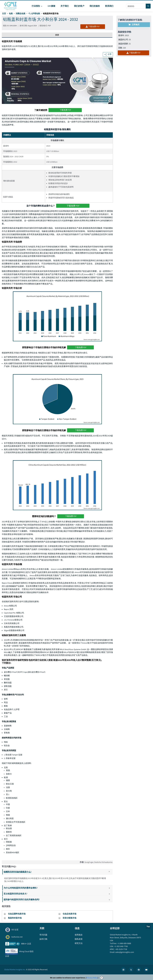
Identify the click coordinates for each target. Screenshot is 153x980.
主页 (4, 14)
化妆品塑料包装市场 (17, 914)
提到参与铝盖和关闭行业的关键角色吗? (58, 899)
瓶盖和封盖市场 (15, 918)
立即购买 (134, 25)
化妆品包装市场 (70, 914)
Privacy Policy (92, 978)
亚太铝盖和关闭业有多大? (58, 894)
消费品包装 (21, 14)
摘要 (57, 35)
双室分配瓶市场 (70, 918)
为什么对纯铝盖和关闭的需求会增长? (58, 888)
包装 (11, 14)
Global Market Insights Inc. (15, 969)
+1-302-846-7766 (121, 946)
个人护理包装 (34, 14)
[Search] (148, 6)
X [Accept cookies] (102, 978)
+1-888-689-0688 (124, 943)
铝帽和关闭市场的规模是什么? (58, 872)
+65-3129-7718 (121, 949)
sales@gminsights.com (124, 952)
